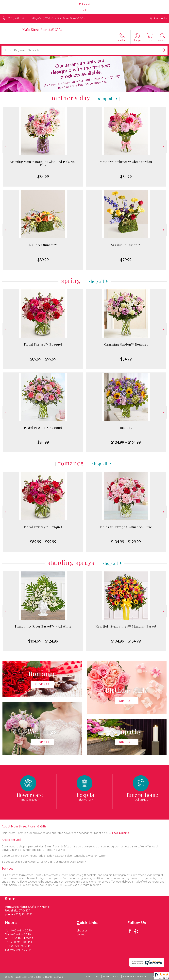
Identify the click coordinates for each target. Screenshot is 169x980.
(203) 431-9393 (17, 18)
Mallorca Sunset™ (43, 245)
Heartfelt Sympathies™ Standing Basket (126, 626)
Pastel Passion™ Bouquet (43, 428)
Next (164, 147)
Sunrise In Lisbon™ (126, 245)
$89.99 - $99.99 (43, 359)
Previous (5, 147)
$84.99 (43, 176)
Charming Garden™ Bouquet (126, 344)
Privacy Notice (111, 977)
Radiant (126, 428)
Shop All (106, 99)
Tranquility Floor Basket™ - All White (43, 626)
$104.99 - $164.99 (126, 442)
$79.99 (126, 260)
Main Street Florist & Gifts (42, 29)
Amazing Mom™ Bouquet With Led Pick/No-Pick (43, 163)
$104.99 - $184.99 (126, 641)
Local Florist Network (135, 977)
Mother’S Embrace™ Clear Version (126, 162)
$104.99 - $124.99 (43, 641)
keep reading (121, 833)
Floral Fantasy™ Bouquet (43, 344)
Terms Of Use (92, 977)
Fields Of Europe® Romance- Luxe (126, 527)
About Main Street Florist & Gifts (24, 826)
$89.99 (43, 260)
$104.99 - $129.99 (126, 542)
